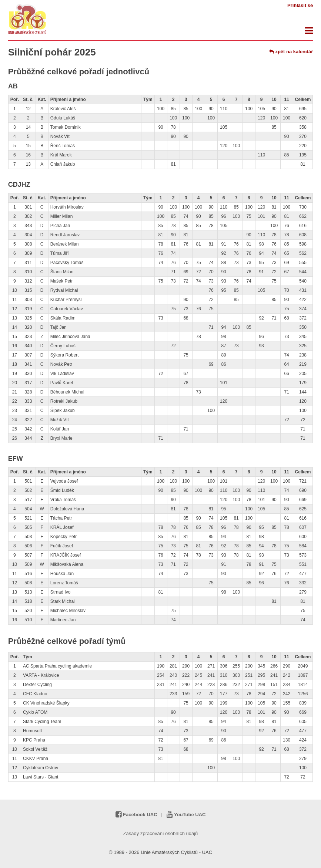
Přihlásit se (300, 5)
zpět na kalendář (291, 52)
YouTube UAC (186, 815)
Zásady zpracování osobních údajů (161, 833)
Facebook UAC (136, 815)
